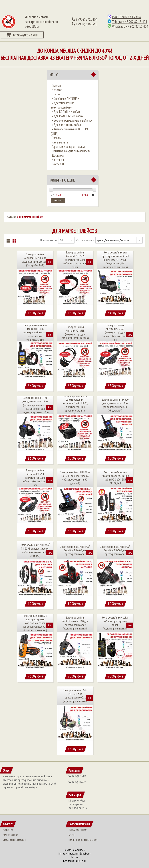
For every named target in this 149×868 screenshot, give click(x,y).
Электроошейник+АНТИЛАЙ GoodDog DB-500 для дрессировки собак (115, 550)
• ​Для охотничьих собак (66, 125)
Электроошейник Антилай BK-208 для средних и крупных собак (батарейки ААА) (35, 260)
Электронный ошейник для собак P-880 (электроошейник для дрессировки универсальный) (35, 332)
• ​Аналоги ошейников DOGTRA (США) (70, 131)
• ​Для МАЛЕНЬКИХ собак (67, 116)
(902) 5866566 (84, 24)
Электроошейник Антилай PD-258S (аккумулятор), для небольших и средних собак (75, 260)
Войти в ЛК (59, 164)
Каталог (57, 90)
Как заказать (60, 142)
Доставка (58, 155)
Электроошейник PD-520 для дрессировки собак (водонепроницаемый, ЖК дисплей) (115, 405)
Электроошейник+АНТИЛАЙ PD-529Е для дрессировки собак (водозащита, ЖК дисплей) (35, 550)
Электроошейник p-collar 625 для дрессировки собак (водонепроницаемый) (115, 623)
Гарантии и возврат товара (68, 147)
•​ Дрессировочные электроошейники (63, 105)
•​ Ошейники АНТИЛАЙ (66, 99)
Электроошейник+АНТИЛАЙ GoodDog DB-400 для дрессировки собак (75, 550)
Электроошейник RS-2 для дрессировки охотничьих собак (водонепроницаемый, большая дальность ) (35, 623)
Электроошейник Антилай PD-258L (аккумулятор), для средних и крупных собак (75, 332)
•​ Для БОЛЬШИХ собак (66, 112)
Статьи (56, 94)
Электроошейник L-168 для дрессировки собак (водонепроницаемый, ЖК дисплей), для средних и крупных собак (35, 405)
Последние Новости (78, 830)
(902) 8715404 (84, 19)
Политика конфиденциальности (71, 151)
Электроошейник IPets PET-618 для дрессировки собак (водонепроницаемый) (75, 696)
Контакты (58, 160)
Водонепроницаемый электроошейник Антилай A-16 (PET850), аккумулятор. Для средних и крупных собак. (75, 405)
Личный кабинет (11, 835)
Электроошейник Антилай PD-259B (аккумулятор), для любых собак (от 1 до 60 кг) (115, 332)
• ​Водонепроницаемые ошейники (72, 120)
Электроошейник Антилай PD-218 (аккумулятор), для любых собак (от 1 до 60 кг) (35, 478)
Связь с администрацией (14, 840)
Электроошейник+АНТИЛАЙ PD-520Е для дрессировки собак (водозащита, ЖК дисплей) (75, 478)
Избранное (8, 830)
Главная (56, 85)
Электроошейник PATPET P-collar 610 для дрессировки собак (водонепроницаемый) (75, 623)
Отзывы (57, 138)
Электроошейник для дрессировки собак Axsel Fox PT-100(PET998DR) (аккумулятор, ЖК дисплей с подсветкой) (115, 260)
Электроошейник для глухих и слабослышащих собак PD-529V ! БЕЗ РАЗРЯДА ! (115, 478)
